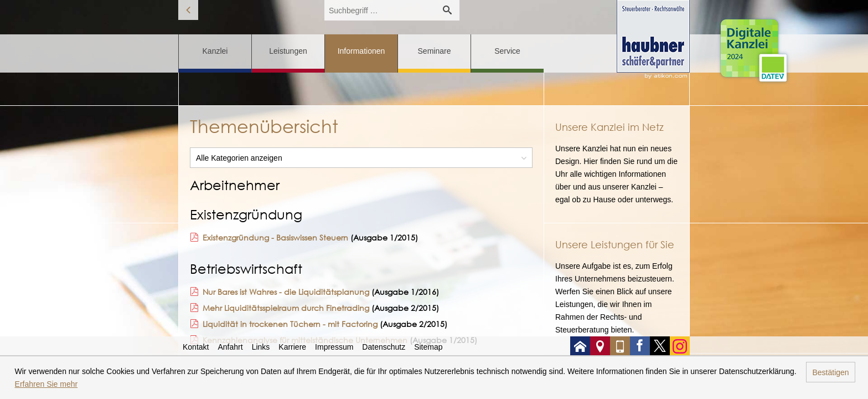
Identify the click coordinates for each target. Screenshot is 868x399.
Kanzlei (215, 51)
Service (507, 51)
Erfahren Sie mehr (46, 384)
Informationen (361, 51)
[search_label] (380, 10)
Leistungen (288, 51)
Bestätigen (830, 372)
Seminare (435, 51)
